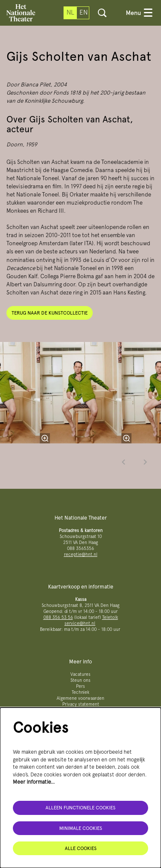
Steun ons (80, 680)
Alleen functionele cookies (80, 808)
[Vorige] (124, 462)
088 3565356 (80, 548)
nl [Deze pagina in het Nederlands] (70, 12)
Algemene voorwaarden (80, 698)
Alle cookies (81, 848)
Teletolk (110, 617)
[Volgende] (146, 462)
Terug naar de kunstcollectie (50, 313)
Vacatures (80, 674)
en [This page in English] (84, 12)
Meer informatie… (34, 782)
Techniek (80, 692)
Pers (80, 686)
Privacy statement (81, 704)
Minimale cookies (81, 828)
